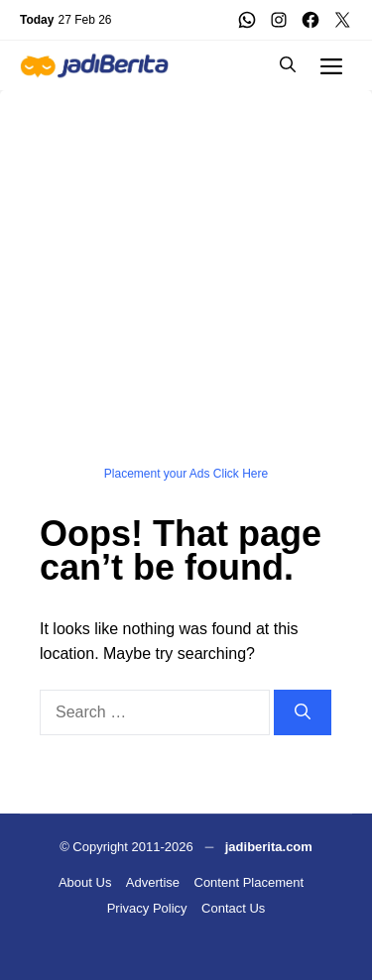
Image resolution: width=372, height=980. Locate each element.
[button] (288, 65)
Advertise (153, 882)
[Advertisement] (186, 276)
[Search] (303, 712)
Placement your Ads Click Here (186, 474)
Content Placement (249, 882)
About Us (85, 882)
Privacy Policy (147, 908)
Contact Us (233, 908)
